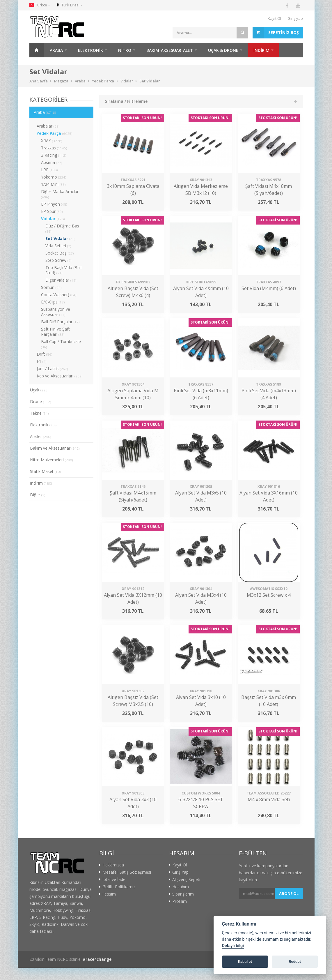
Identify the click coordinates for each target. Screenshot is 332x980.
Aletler (41, 436)
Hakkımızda (113, 865)
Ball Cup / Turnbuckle (61, 344)
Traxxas (54, 148)
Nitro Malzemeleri (52, 460)
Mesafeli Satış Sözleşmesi (127, 872)
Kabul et (245, 962)
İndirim (41, 483)
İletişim (109, 894)
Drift (45, 354)
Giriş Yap (180, 872)
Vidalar (53, 219)
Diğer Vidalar (61, 280)
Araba (56, 50)
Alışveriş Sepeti (186, 880)
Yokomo (54, 177)
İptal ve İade (114, 880)
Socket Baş (60, 253)
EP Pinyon (54, 204)
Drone (41, 401)
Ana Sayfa (37, 50)
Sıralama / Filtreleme (126, 101)
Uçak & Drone (223, 50)
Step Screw (58, 260)
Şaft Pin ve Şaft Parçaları (55, 332)
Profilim (180, 901)
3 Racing (54, 155)
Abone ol (289, 894)
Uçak (39, 390)
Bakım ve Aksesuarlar (55, 448)
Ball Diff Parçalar (60, 322)
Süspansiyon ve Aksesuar (56, 312)
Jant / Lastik (52, 369)
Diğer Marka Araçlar (60, 194)
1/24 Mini (53, 184)
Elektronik (90, 50)
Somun (51, 287)
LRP (49, 170)
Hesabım (181, 887)
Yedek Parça (55, 133)
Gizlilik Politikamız (119, 887)
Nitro (125, 50)
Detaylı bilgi (233, 946)
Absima (52, 162)
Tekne (39, 413)
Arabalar (48, 126)
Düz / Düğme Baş (62, 228)
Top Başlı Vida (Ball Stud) (63, 270)
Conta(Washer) (59, 295)
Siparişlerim (183, 894)
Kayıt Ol (274, 18)
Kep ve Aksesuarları (60, 376)
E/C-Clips (53, 302)
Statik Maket (45, 471)
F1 (42, 361)
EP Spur (52, 211)
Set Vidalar (60, 238)
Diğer (38, 495)
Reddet (295, 962)
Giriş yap (295, 18)
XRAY (52, 141)
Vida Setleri (58, 246)
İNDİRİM (261, 50)
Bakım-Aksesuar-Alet (170, 50)
